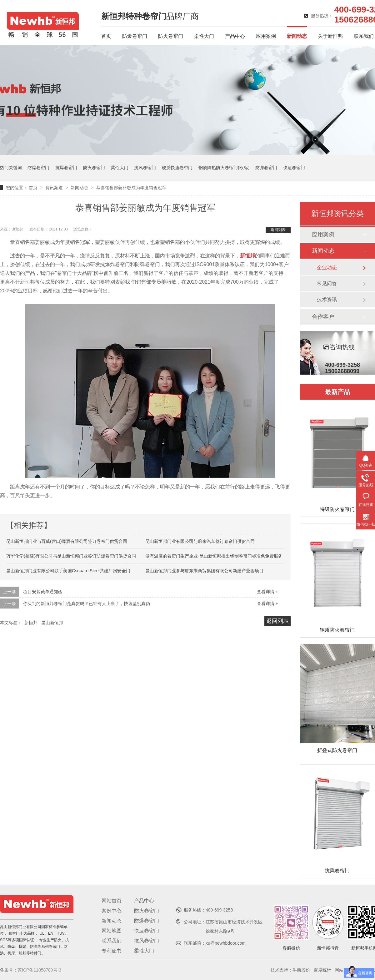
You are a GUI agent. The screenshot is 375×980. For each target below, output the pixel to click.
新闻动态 (297, 36)
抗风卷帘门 (145, 168)
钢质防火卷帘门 (337, 630)
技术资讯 (327, 299)
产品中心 (235, 36)
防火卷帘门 (171, 36)
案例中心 (112, 911)
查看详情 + (267, 592)
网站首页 (112, 901)
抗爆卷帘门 (66, 168)
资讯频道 (55, 188)
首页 (106, 36)
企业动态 (327, 268)
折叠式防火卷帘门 (337, 750)
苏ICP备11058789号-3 (39, 970)
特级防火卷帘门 (337, 509)
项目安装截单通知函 (43, 592)
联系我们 (364, 36)
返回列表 (278, 230)
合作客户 (323, 317)
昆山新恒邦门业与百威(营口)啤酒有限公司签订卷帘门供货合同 (67, 541)
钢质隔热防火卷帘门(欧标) (224, 168)
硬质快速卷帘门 (177, 168)
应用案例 (266, 36)
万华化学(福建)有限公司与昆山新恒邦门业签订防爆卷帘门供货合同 (71, 556)
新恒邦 (18, 229)
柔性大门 (204, 36)
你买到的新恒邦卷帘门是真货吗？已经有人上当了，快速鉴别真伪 (87, 604)
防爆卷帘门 (135, 36)
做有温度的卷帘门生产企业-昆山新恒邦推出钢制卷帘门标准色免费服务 (214, 556)
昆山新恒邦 (52, 623)
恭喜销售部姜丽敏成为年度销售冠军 (131, 188)
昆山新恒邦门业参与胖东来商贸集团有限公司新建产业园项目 (204, 571)
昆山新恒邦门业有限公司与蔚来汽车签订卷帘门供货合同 (200, 541)
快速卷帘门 (294, 168)
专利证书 (112, 951)
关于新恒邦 (330, 36)
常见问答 (327, 283)
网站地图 (112, 931)
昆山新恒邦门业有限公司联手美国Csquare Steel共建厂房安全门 (68, 571)
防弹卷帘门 (266, 168)
